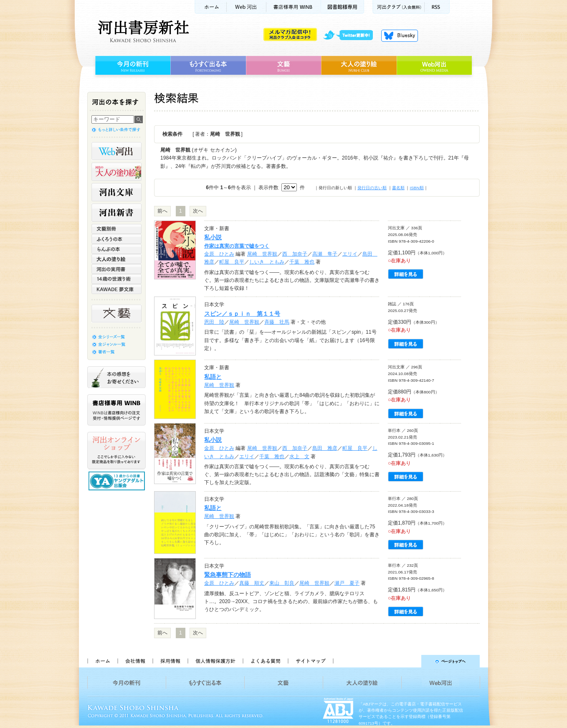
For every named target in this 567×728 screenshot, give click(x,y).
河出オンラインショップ (116, 451)
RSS (437, 7)
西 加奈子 (295, 254)
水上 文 (299, 457)
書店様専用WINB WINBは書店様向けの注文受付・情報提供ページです (116, 410)
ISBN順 (416, 188)
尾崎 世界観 (262, 254)
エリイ (350, 254)
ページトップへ (410, 661)
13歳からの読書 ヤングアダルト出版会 (118, 481)
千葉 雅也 (302, 262)
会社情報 (135, 661)
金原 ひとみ (219, 254)
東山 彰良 (282, 583)
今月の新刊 (132, 66)
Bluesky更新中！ (400, 36)
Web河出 (246, 7)
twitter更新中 (351, 36)
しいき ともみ (267, 262)
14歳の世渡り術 (116, 279)
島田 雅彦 (325, 448)
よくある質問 (265, 661)
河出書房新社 (142, 31)
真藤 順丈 (252, 583)
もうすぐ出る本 (208, 66)
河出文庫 (116, 192)
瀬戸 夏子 (347, 583)
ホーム (210, 7)
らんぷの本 (116, 249)
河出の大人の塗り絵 (116, 172)
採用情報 (170, 661)
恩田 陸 (214, 322)
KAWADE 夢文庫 (116, 289)
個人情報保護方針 (215, 661)
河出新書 (116, 213)
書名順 (398, 188)
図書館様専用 (343, 7)
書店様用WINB (294, 7)
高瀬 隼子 (325, 254)
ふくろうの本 (116, 239)
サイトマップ (311, 661)
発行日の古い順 (372, 188)
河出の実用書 (116, 269)
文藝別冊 (116, 229)
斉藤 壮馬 (277, 322)
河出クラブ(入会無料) (399, 7)
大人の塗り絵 (359, 66)
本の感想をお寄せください (116, 377)
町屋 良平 (232, 262)
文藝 (283, 66)
